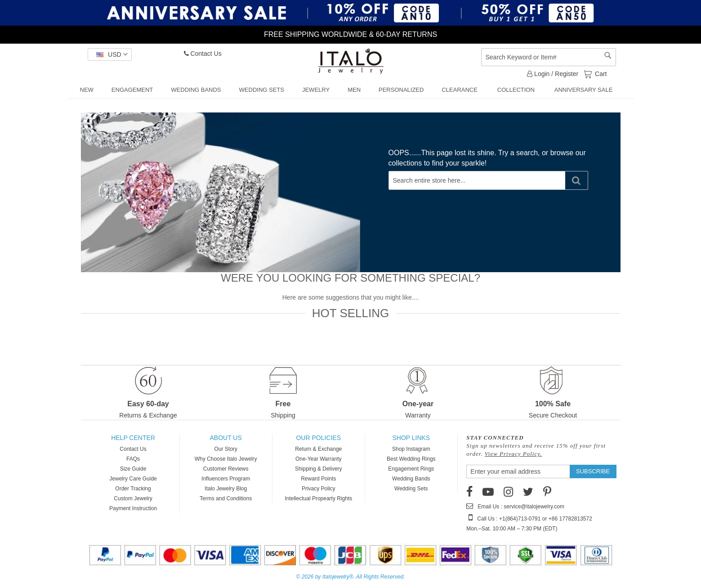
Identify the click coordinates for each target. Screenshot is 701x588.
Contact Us (203, 54)
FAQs (133, 459)
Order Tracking (133, 489)
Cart (600, 73)
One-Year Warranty (319, 459)
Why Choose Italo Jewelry (226, 459)
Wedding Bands (411, 479)
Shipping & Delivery (319, 469)
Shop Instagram (411, 449)
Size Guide (133, 469)
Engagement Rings (411, 469)
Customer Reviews (226, 469)
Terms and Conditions (226, 498)
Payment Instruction (133, 508)
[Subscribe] (593, 471)
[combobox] (549, 57)
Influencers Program (226, 479)
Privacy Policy (319, 489)
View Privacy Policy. (513, 454)
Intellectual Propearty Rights (318, 498)
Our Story (225, 449)
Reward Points (318, 479)
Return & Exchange (318, 449)
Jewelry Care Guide (133, 479)
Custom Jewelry (133, 498)
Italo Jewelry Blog (226, 489)
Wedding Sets (411, 489)
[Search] (576, 180)
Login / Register (553, 74)
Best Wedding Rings (411, 459)
